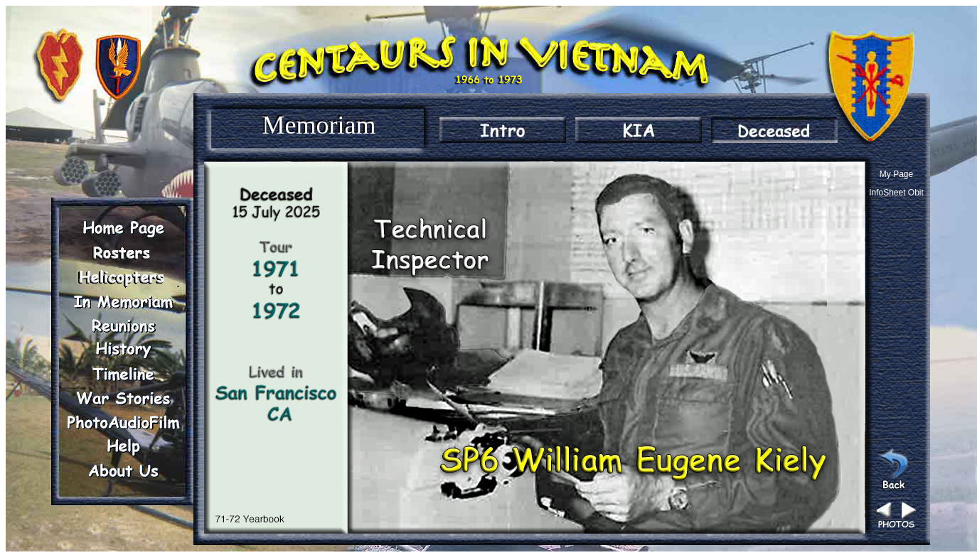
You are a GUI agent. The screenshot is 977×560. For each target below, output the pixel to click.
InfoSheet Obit (896, 193)
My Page (896, 174)
